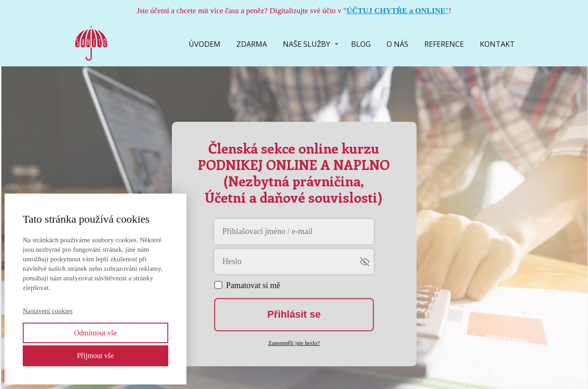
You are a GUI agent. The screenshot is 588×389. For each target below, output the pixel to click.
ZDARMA (252, 44)
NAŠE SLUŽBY (307, 44)
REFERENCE (444, 44)
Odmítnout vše (96, 333)
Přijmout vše (95, 356)
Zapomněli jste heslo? (294, 343)
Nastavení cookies (48, 311)
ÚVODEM (205, 44)
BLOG (361, 44)
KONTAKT (497, 44)
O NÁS (397, 44)
